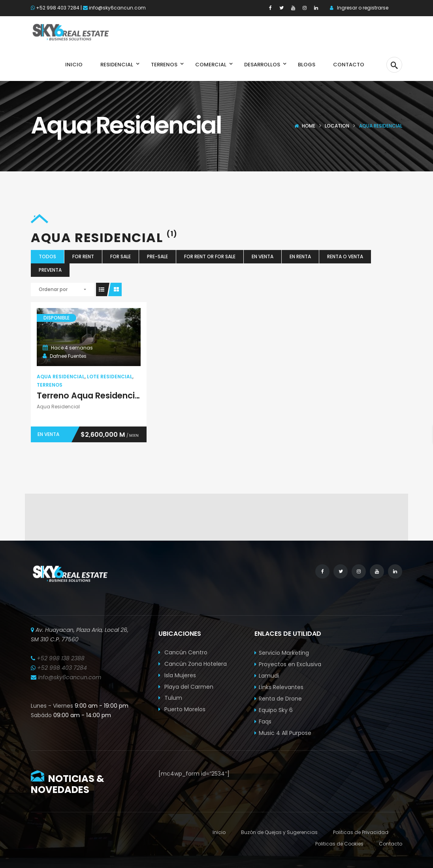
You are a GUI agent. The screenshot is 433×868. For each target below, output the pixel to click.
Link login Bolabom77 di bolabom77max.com (102, 524)
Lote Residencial (110, 377)
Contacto (391, 844)
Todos (47, 256)
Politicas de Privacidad (361, 832)
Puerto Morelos (182, 709)
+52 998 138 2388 (61, 658)
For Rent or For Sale (210, 256)
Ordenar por (53, 289)
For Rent (83, 256)
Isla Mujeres (177, 675)
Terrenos (50, 385)
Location (337, 126)
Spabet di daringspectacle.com (92, 497)
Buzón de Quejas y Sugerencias (279, 832)
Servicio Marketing (284, 653)
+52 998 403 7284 (58, 8)
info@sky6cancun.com (117, 8)
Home (309, 126)
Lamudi (269, 676)
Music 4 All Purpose (285, 733)
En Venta (263, 256)
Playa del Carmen (186, 687)
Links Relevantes (281, 687)
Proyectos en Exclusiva (290, 664)
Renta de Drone (280, 699)
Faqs (265, 721)
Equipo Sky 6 (276, 710)
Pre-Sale (157, 256)
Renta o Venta (345, 256)
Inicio (219, 832)
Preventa (50, 270)
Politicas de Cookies (339, 844)
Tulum (170, 698)
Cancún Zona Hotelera (193, 664)
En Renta (300, 256)
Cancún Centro (183, 652)
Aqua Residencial (61, 377)
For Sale (120, 256)
